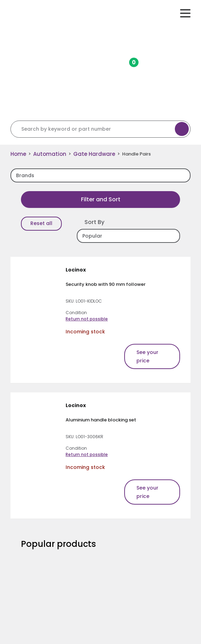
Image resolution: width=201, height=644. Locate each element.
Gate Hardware (94, 154)
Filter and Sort (101, 199)
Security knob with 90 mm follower (106, 284)
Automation (50, 154)
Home (18, 154)
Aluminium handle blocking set (101, 420)
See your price (147, 356)
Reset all (41, 223)
